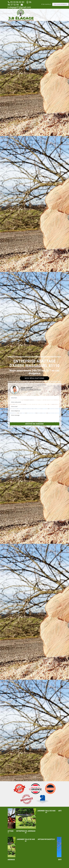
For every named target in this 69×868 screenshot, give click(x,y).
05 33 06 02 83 (16, 2)
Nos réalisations (34, 378)
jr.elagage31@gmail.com (19, 6)
